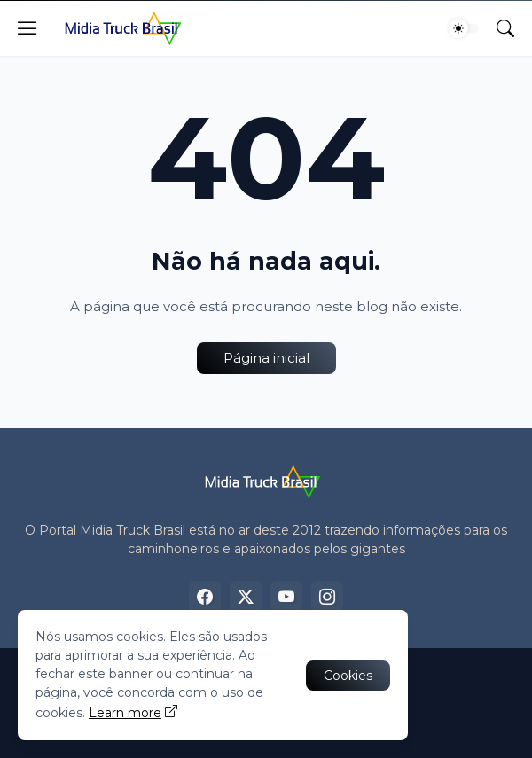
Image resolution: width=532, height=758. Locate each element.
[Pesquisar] (505, 28)
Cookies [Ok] (348, 676)
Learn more (125, 713)
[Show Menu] (27, 28)
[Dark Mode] (464, 28)
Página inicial (266, 358)
